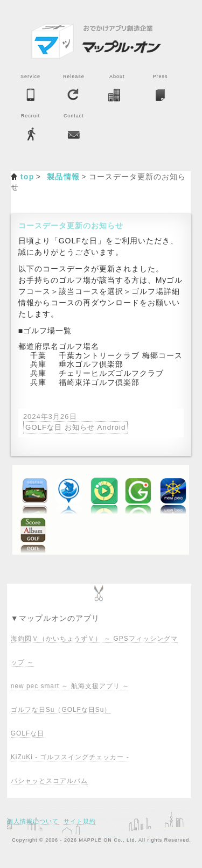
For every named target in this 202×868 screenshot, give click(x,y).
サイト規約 (80, 821)
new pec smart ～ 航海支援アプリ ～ (70, 686)
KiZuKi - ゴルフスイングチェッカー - (70, 757)
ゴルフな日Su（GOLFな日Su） (61, 710)
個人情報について (33, 821)
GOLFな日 (27, 733)
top (27, 177)
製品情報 (64, 177)
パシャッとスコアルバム (49, 781)
